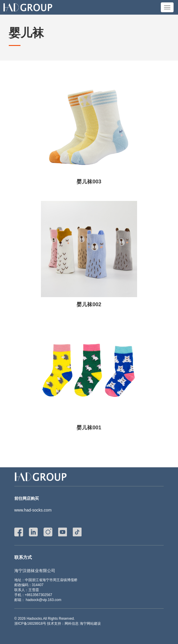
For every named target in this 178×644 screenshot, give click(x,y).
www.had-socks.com (33, 510)
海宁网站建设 (90, 624)
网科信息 (72, 624)
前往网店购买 (27, 498)
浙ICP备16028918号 (30, 624)
